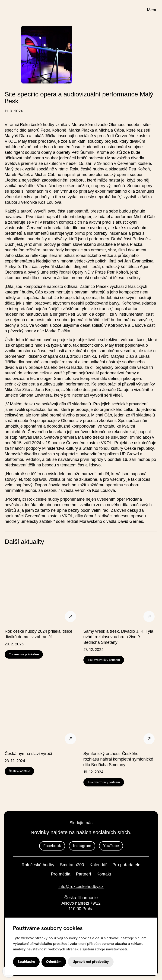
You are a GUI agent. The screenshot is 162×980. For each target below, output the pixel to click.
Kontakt (104, 874)
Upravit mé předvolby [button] (91, 962)
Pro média (61, 874)
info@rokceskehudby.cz (81, 887)
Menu (152, 10)
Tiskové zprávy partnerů (104, 660)
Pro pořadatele (126, 865)
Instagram (82, 846)
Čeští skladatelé (19, 771)
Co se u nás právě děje (24, 654)
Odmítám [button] (54, 962)
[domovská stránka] (45, 9)
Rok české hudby (38, 865)
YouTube (111, 846)
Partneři (84, 874)
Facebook (52, 846)
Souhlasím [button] (26, 962)
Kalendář (98, 865)
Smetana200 (72, 865)
